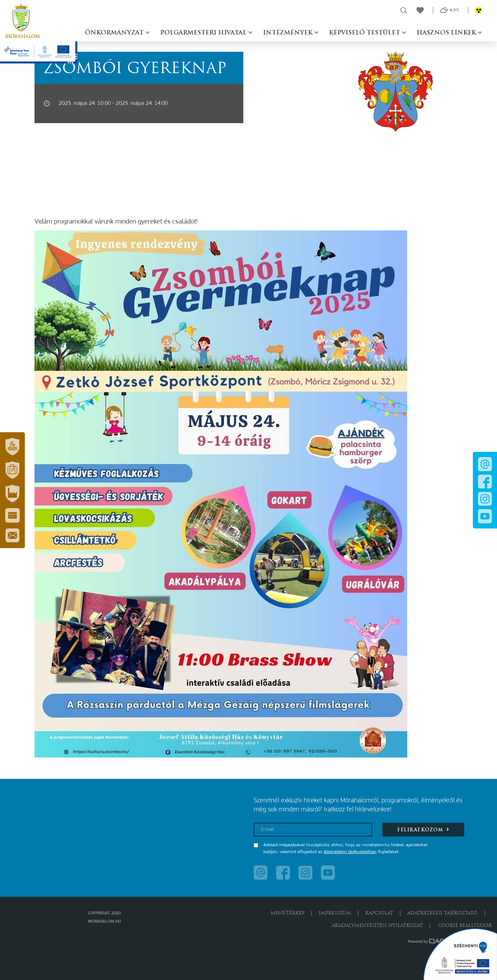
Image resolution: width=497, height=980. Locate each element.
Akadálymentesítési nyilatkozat (377, 926)
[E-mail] (313, 830)
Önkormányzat (115, 33)
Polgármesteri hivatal (204, 33)
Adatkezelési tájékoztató (442, 913)
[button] (12, 447)
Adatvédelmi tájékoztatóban (350, 852)
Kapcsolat (379, 913)
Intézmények (289, 33)
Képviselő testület (365, 33)
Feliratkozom (423, 829)
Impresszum (335, 913)
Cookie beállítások (465, 926)
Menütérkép (288, 913)
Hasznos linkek (447, 33)
